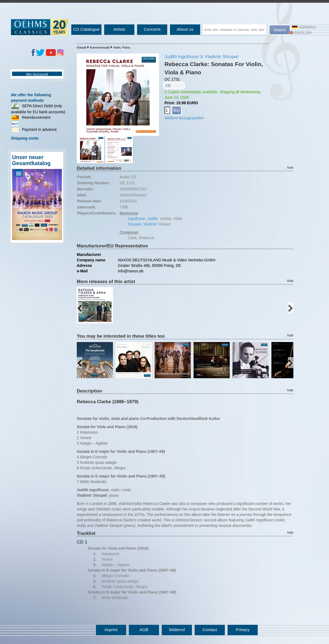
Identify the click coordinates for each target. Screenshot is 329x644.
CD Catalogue (86, 29)
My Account (37, 74)
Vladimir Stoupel (221, 57)
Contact (210, 630)
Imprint (111, 630)
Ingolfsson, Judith (143, 219)
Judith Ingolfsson (182, 57)
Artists (119, 29)
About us (185, 29)
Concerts (152, 29)
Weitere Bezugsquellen (184, 118)
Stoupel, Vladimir (142, 224)
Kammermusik (100, 47)
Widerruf (177, 630)
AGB (144, 630)
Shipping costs (25, 138)
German (304, 27)
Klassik (82, 47)
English (300, 33)
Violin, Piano (121, 47)
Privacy (243, 630)
